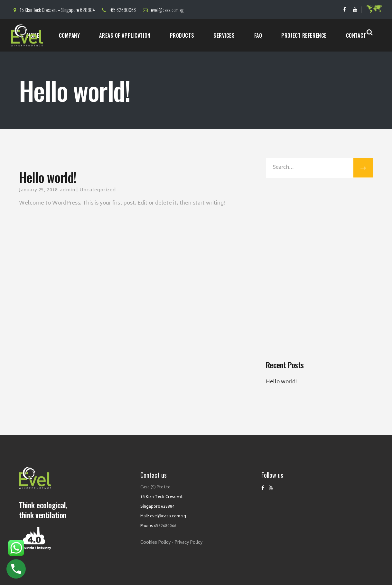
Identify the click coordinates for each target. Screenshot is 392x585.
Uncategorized (98, 190)
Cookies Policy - (157, 543)
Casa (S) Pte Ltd (155, 488)
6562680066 (165, 526)
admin (68, 190)
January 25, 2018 (38, 190)
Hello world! (281, 382)
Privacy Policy (188, 543)
